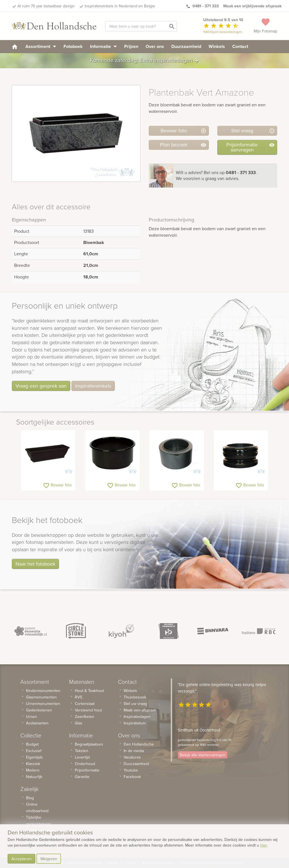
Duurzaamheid (186, 46)
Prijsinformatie (87, 770)
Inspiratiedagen (137, 717)
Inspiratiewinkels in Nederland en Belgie (120, 6)
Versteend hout (88, 710)
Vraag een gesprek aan (41, 386)
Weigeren (49, 859)
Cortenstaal (85, 704)
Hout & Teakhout (89, 691)
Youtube (131, 770)
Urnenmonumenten (43, 704)
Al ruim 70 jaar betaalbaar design (46, 6)
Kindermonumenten (43, 691)
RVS (78, 697)
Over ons (155, 46)
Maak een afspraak (140, 710)
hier (263, 845)
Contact (240, 46)
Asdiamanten (37, 723)
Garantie (82, 777)
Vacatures (132, 757)
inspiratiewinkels (93, 386)
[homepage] (15, 46)
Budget (32, 744)
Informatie (103, 46)
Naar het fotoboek (35, 564)
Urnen (31, 717)
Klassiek (33, 764)
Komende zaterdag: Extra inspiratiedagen (145, 61)
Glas (79, 723)
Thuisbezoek (135, 697)
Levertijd (82, 757)
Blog (30, 798)
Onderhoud (85, 764)
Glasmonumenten (41, 697)
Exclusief (34, 751)
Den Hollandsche (139, 744)
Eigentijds (34, 757)
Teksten (82, 751)
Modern (33, 770)
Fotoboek (73, 46)
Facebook (132, 777)
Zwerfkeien (85, 717)
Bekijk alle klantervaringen (203, 755)
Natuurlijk (34, 777)
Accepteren (21, 859)
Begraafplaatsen (89, 744)
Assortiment (41, 46)
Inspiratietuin (135, 723)
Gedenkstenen (39, 710)
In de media (134, 751)
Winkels (217, 46)
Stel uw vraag (135, 704)
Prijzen (131, 46)
